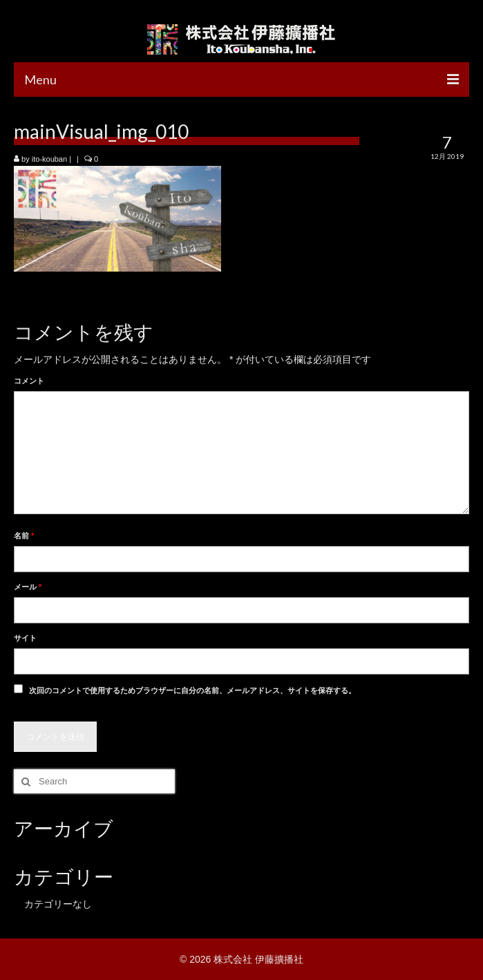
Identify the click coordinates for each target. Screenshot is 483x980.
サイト (25, 638)
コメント (29, 381)
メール (28, 587)
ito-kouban (49, 159)
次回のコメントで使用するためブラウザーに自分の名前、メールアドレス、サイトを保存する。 (192, 690)
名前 (24, 536)
